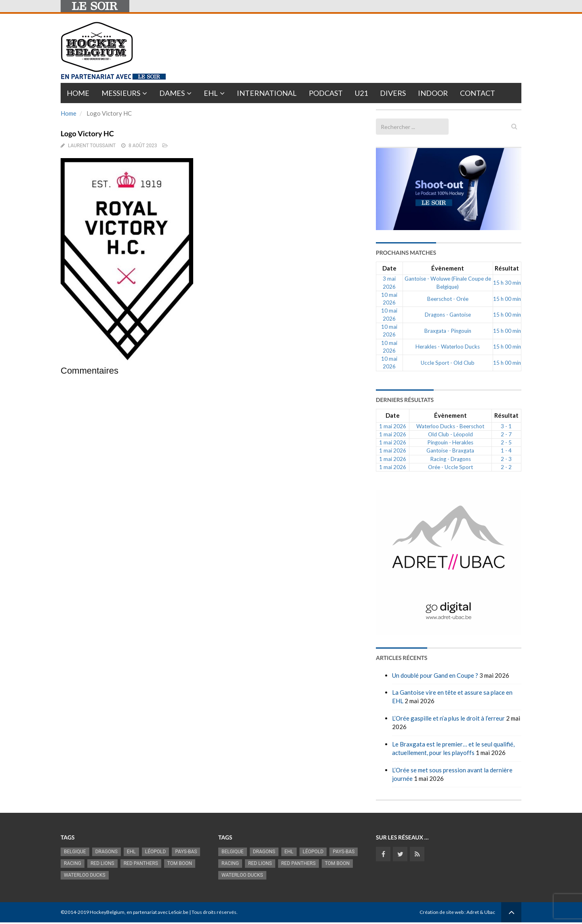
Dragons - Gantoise (448, 315)
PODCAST (326, 93)
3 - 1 (506, 426)
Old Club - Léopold (450, 434)
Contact (478, 93)
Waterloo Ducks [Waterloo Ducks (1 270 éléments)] (85, 875)
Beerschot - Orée (448, 299)
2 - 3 (506, 459)
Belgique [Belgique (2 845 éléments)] (75, 852)
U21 (361, 93)
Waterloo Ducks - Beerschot (450, 426)
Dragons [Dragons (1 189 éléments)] (106, 852)
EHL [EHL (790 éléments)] (131, 852)
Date (389, 268)
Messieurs (121, 93)
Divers (393, 93)
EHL (211, 93)
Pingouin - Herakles (450, 442)
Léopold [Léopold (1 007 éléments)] (156, 852)
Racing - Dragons (450, 459)
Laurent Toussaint (92, 146)
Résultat (507, 268)
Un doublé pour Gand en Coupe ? (435, 675)
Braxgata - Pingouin (448, 331)
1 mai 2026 (393, 426)
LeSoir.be (178, 912)
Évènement (448, 268)
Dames (172, 93)
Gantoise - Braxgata (450, 450)
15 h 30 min (507, 283)
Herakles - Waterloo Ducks (448, 347)
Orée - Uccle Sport (450, 467)
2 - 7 (506, 434)
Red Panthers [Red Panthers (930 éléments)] (141, 863)
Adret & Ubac (481, 912)
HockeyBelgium (107, 912)
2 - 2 (506, 467)
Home (78, 93)
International (267, 93)
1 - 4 (506, 450)
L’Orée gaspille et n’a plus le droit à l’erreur (448, 718)
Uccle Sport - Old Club (448, 363)
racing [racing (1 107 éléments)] (73, 863)
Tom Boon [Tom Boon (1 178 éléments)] (180, 863)
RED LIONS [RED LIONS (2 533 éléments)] (102, 863)
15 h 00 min (507, 299)
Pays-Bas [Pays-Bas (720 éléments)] (186, 852)
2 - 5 (506, 442)
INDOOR (433, 93)
